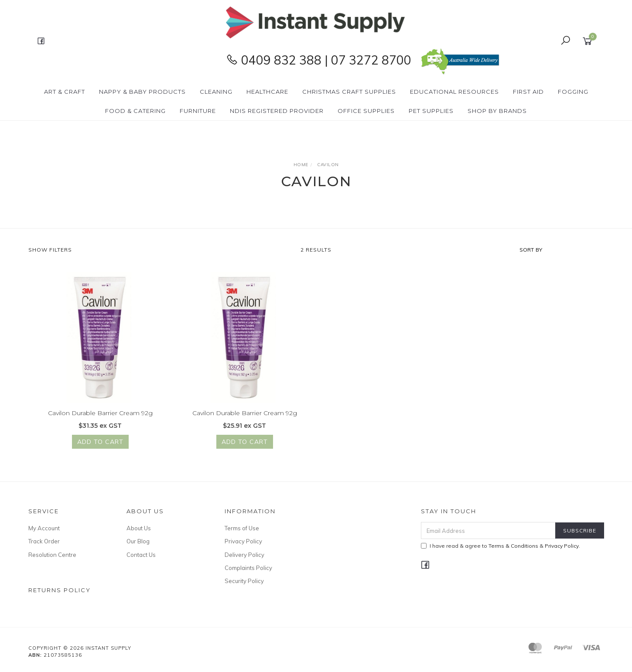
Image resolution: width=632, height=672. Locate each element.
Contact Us (141, 555)
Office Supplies (366, 111)
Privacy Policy (243, 541)
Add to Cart (100, 442)
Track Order (44, 541)
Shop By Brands (497, 111)
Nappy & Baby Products (142, 92)
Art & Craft (65, 92)
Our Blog (138, 541)
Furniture (198, 111)
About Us (139, 528)
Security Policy (244, 581)
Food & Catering (135, 111)
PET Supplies (431, 111)
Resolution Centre (52, 555)
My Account (44, 528)
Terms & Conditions (513, 546)
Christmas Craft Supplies (349, 92)
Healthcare (267, 92)
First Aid (528, 92)
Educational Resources (454, 92)
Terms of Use (242, 528)
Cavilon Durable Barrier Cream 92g (100, 413)
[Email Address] (488, 530)
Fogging (573, 92)
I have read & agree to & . (500, 546)
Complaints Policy (248, 568)
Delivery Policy (244, 555)
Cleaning (216, 92)
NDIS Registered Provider (277, 111)
